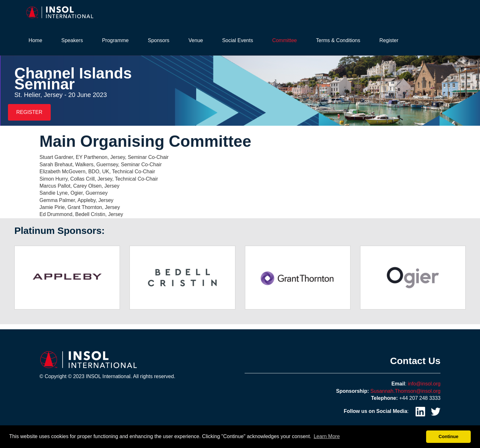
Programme (115, 40)
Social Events (237, 40)
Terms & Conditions (338, 40)
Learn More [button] (327, 436)
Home (36, 40)
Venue (196, 40)
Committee (284, 40)
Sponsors (159, 40)
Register (389, 40)
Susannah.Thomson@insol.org (405, 391)
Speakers (72, 40)
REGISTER (29, 112)
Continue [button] (448, 437)
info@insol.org (424, 384)
